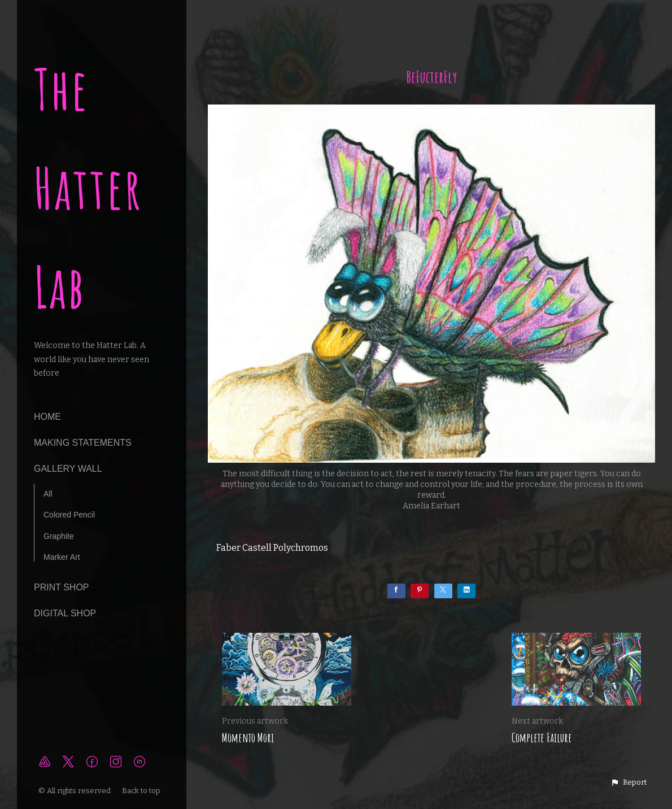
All (48, 494)
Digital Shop (65, 613)
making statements (83, 443)
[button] (629, 782)
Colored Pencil (69, 515)
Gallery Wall (68, 469)
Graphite (59, 536)
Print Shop (62, 587)
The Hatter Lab (88, 188)
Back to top (142, 791)
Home (47, 417)
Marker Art (62, 557)
